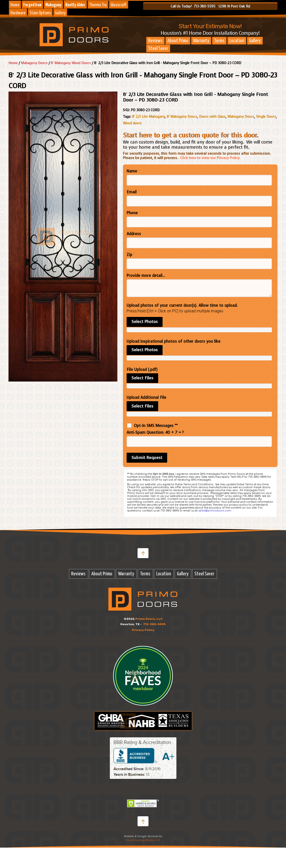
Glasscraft (119, 5)
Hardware (18, 13)
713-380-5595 (154, 624)
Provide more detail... (146, 276)
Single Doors (266, 117)
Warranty (201, 41)
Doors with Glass (212, 117)
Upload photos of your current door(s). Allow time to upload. (182, 306)
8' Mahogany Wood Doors (71, 63)
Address (134, 234)
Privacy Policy (143, 630)
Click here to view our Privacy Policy (210, 158)
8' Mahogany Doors (182, 117)
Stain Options (40, 13)
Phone (134, 213)
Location (237, 41)
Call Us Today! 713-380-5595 (193, 6)
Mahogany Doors (241, 117)
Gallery (60, 13)
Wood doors (132, 123)
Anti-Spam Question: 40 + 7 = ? (156, 433)
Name (133, 171)
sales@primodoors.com (215, 511)
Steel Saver (158, 49)
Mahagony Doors (34, 63)
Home (15, 5)
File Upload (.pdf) (142, 370)
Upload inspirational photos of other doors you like (173, 341)
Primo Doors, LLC (149, 619)
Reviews (155, 41)
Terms (219, 41)
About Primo (178, 41)
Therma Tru (98, 5)
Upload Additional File (146, 398)
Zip (131, 255)
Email (133, 192)
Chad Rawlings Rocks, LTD (143, 840)
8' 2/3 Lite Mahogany (148, 117)
